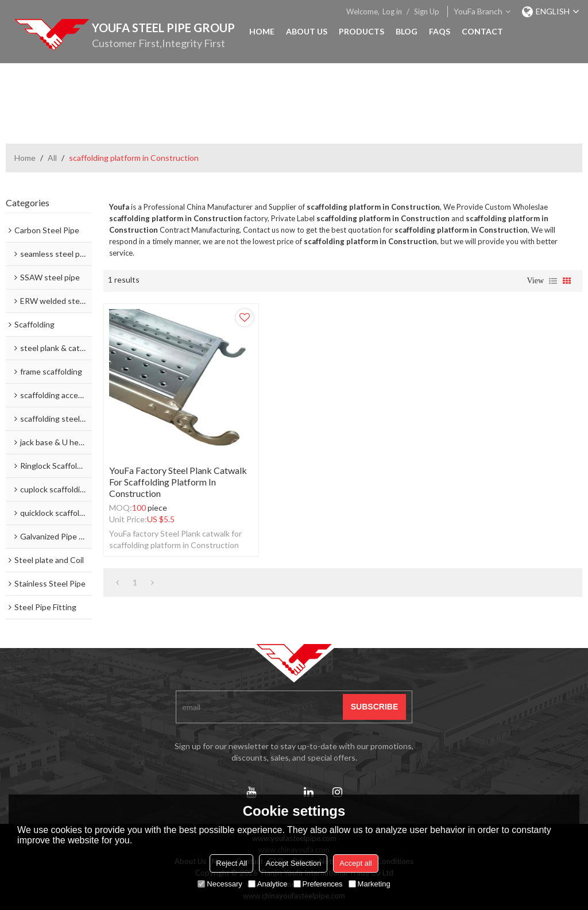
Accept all (355, 863)
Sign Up (427, 11)
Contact (482, 31)
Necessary (220, 884)
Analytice (268, 884)
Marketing (370, 884)
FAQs (440, 31)
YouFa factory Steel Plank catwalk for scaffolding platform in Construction (178, 482)
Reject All (231, 863)
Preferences (318, 884)
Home (262, 31)
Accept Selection (293, 863)
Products (361, 31)
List (553, 281)
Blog (407, 31)
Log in (392, 11)
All (52, 158)
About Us (307, 31)
